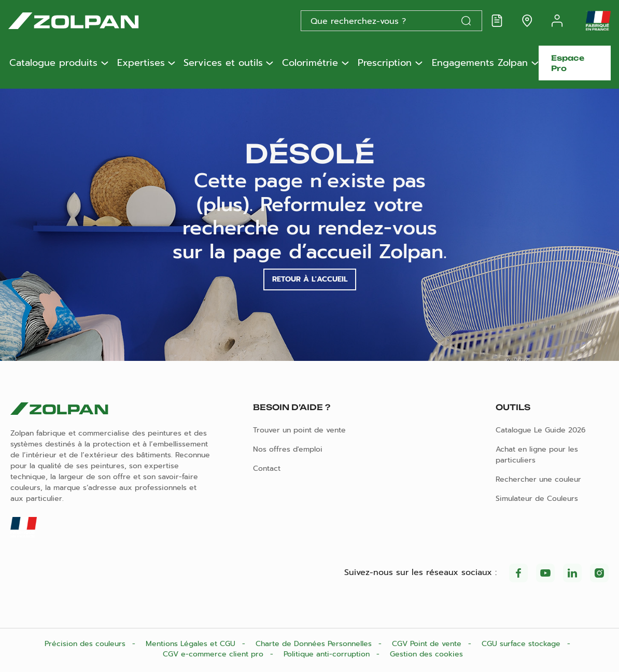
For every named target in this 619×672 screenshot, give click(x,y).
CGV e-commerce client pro (214, 654)
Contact (267, 468)
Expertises (141, 63)
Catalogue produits (53, 63)
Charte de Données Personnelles (315, 644)
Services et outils (223, 63)
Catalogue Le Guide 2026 (541, 430)
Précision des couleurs (86, 644)
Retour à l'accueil (310, 279)
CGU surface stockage (522, 644)
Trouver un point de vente (299, 430)
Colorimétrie (310, 63)
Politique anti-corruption (328, 654)
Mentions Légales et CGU (192, 644)
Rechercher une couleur (538, 479)
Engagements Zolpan (480, 63)
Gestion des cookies (426, 654)
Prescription (385, 63)
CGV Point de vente (428, 644)
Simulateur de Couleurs (537, 499)
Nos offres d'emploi (288, 449)
